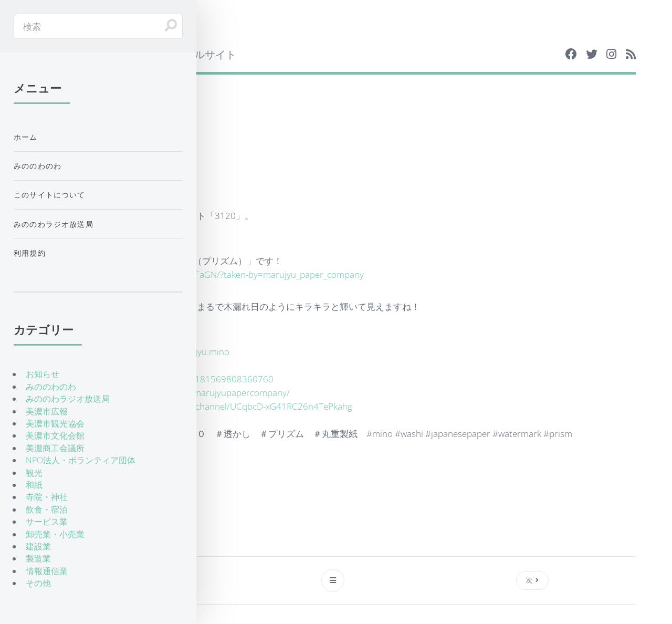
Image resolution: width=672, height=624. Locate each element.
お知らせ (43, 374)
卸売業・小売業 (55, 534)
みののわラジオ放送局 (54, 224)
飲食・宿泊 (47, 509)
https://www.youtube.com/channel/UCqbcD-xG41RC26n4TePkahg (221, 406)
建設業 (38, 546)
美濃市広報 (47, 411)
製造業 (38, 558)
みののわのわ (38, 166)
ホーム (26, 137)
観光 (34, 473)
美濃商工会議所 (55, 448)
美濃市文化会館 (55, 435)
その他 (38, 583)
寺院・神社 (47, 497)
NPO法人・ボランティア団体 (81, 460)
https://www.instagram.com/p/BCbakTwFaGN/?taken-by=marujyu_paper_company (200, 274)
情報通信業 (47, 571)
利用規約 (30, 253)
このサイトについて (50, 195)
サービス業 (47, 522)
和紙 (34, 485)
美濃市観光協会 (55, 423)
